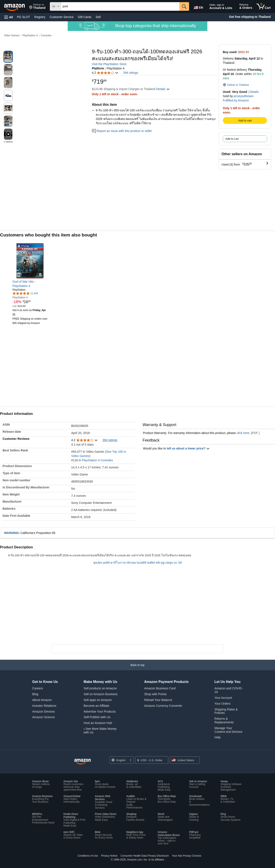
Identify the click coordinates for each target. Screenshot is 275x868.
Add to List (232, 139)
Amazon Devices (44, 712)
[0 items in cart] (264, 6)
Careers (38, 688)
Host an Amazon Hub (98, 723)
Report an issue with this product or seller (122, 131)
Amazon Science (44, 717)
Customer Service (62, 17)
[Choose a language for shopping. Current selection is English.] (122, 760)
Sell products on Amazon (100, 688)
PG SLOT (24, 17)
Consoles (46, 35)
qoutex (98, 563)
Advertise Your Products (100, 712)
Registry (40, 17)
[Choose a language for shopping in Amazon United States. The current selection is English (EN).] (198, 7)
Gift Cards (85, 17)
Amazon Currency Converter (163, 706)
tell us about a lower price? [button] (188, 448)
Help (218, 737)
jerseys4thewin (244, 96)
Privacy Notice (109, 856)
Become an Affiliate (96, 706)
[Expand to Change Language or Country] (130, 761)
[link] (30, 284)
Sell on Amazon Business (101, 694)
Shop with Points (155, 694)
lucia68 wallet (146, 563)
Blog (35, 694)
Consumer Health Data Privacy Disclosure (145, 856)
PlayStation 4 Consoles (97, 460)
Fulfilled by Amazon (236, 100)
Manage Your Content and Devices (228, 730)
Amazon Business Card (160, 688)
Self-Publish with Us (97, 717)
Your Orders (222, 704)
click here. (243, 433)
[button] (37, 6)
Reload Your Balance (158, 700)
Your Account (223, 698)
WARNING (11, 533)
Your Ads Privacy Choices (187, 856)
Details (254, 92)
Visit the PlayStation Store (109, 64)
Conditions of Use (88, 856)
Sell (98, 17)
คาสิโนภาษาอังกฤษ (123, 563)
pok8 (106, 563)
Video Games (12, 35)
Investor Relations (44, 706)
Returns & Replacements (224, 720)
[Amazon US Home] (82, 762)
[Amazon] (15, 6)
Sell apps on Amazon (98, 700)
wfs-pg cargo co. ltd (169, 563)
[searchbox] (120, 6)
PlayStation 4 (30, 35)
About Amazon (42, 700)
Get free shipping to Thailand (250, 17)
